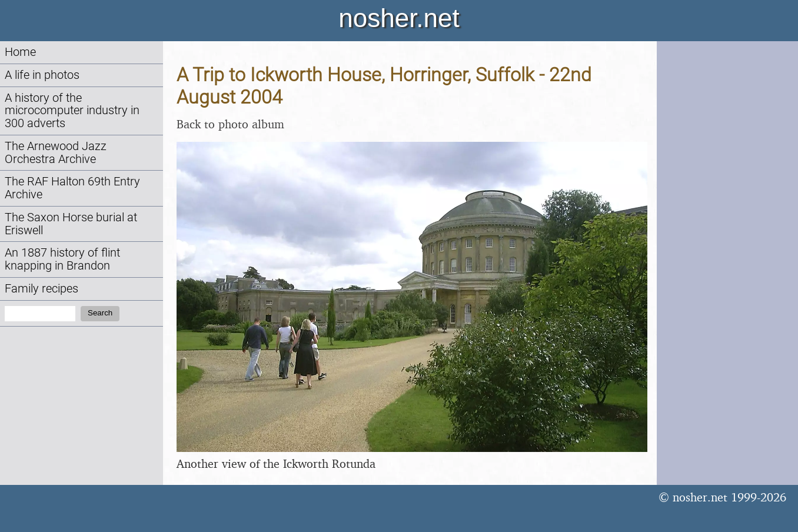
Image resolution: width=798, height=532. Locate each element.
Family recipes (41, 289)
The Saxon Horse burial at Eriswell (71, 224)
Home (20, 52)
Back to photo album (230, 124)
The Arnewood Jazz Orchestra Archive (56, 153)
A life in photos (42, 75)
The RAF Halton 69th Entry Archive (72, 188)
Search (100, 313)
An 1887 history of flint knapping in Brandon (62, 259)
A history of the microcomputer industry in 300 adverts (72, 111)
